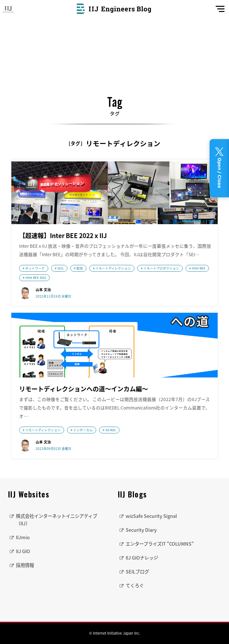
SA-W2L (111, 430)
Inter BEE (199, 268)
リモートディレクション (113, 268)
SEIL (61, 268)
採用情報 (25, 565)
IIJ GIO (23, 551)
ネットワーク (35, 268)
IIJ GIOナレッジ (142, 558)
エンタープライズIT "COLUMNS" (160, 544)
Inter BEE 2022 (36, 278)
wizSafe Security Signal (151, 516)
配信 (80, 268)
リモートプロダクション (161, 268)
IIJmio (23, 537)
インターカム (83, 430)
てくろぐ (135, 585)
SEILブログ (137, 572)
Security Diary (141, 530)
